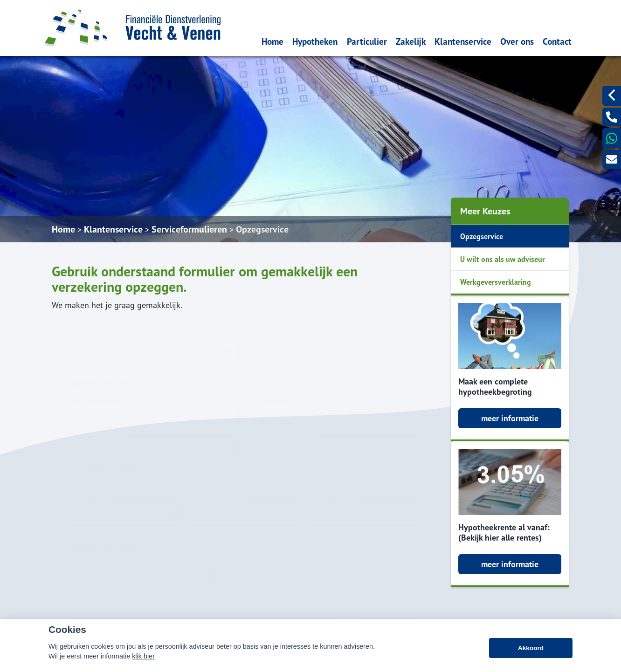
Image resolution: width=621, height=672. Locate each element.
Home (273, 41)
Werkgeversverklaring (496, 282)
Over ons (517, 41)
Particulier (367, 41)
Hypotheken (315, 41)
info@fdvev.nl (433, 584)
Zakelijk (411, 41)
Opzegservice (262, 229)
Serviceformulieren (189, 229)
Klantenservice (463, 41)
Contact (557, 41)
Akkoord (531, 658)
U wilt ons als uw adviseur (503, 259)
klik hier (143, 666)
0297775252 (432, 571)
